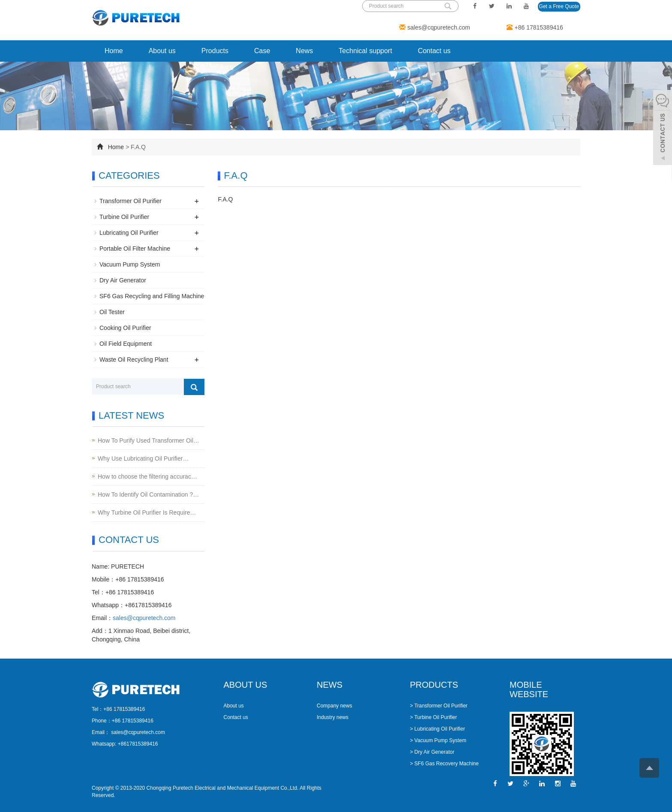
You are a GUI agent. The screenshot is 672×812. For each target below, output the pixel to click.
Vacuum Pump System (130, 264)
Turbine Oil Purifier (124, 217)
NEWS (330, 685)
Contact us (434, 51)
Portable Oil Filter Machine (135, 249)
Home (114, 51)
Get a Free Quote (559, 6)
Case (262, 51)
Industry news (333, 717)
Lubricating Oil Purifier (129, 233)
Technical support (365, 51)
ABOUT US (246, 685)
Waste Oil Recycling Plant (134, 360)
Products (215, 51)
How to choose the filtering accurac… (147, 476)
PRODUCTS (434, 685)
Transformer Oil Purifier (130, 201)
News (304, 51)
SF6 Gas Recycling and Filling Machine (152, 296)
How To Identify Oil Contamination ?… (148, 494)
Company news (334, 706)
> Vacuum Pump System (438, 740)
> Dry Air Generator (432, 752)
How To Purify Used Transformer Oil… (148, 440)
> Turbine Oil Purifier (434, 717)
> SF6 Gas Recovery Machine (444, 764)
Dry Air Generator (123, 280)
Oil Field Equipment (126, 344)
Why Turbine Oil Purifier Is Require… (147, 512)
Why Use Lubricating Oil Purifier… (143, 458)
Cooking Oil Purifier (125, 328)
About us (162, 51)
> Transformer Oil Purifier (439, 706)
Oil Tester (112, 312)
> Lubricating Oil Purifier (438, 729)
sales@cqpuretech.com (439, 27)
